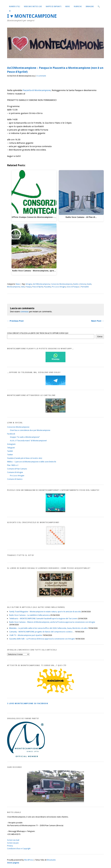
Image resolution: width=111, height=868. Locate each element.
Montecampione (14, 287)
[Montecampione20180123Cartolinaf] (55, 412)
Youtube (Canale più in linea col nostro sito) (25, 458)
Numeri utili (15, 7)
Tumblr (10, 451)
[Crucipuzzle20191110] (55, 544)
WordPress (29, 860)
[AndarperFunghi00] (55, 596)
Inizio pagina (13, 863)
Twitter (10, 455)
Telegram (11, 448)
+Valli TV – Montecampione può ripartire (26, 635)
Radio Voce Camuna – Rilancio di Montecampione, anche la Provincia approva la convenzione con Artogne (52, 622)
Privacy (10, 846)
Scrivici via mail (13, 840)
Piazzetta (47, 287)
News (68, 7)
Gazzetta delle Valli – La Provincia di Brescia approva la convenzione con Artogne (42, 639)
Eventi (89, 284)
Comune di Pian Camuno (17, 469)
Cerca (100, 337)
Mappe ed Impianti (54, 7)
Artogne (29, 284)
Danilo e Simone (80, 284)
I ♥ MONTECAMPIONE (32, 16)
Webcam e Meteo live (33, 7)
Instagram (11, 444)
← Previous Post (15, 321)
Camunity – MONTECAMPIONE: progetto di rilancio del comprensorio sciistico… (42, 632)
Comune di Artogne (15, 472)
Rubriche (78, 7)
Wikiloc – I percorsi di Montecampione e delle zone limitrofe (32, 462)
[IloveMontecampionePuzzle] (55, 512)
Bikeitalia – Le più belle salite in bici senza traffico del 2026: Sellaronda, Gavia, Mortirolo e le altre (48, 628)
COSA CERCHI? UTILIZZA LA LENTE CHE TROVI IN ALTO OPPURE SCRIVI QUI (38, 333)
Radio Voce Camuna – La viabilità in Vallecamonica (30, 615)
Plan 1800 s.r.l (13, 465)
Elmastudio (51, 860)
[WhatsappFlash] (55, 362)
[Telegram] (55, 385)
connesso (24, 312)
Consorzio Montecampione (61, 284)
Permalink (85, 287)
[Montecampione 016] (55, 802)
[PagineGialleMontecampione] (55, 693)
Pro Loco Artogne (59, 287)
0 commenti (41, 76)
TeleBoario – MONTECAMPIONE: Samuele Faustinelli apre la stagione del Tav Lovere (43, 619)
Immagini (90, 7)
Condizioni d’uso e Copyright (19, 849)
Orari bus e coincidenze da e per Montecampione (30, 430)
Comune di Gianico (15, 479)
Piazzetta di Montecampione (37, 90)
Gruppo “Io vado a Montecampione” (25, 437)
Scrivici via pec (13, 843)
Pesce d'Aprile (38, 287)
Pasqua (29, 287)
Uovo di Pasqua (73, 287)
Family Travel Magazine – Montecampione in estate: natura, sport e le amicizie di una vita (45, 612)
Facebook (11, 434)
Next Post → (98, 321)
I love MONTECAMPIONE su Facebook (28, 703)
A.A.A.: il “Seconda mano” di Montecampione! (28, 441)
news (23, 287)
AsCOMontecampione (41, 284)
